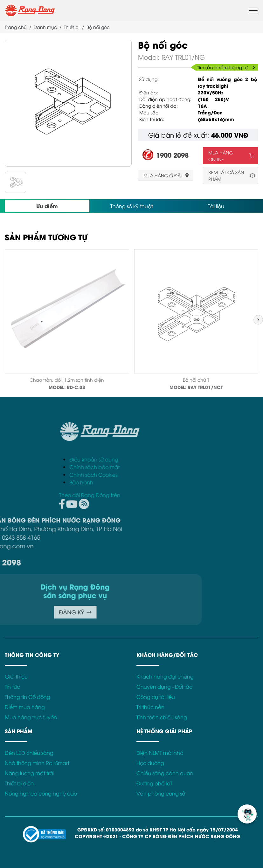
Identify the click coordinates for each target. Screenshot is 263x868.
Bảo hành (177, 482)
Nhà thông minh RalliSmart (37, 763)
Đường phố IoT (154, 783)
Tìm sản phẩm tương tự (226, 67)
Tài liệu (216, 206)
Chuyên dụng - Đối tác (164, 687)
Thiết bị (72, 27)
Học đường (150, 763)
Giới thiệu (16, 676)
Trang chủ (16, 27)
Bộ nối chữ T (196, 380)
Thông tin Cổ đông (28, 697)
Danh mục (45, 27)
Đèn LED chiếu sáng (29, 753)
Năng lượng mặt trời (29, 773)
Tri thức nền (150, 707)
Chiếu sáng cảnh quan (165, 773)
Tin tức (12, 687)
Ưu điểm (47, 206)
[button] (258, 320)
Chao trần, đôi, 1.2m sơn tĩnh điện (67, 380)
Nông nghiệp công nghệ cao (41, 793)
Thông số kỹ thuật (132, 206)
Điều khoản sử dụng (189, 459)
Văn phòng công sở (161, 793)
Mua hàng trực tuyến (31, 717)
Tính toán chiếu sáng (162, 717)
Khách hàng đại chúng (165, 676)
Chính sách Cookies (189, 475)
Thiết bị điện (19, 783)
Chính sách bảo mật (190, 467)
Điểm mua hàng (25, 707)
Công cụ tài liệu (156, 697)
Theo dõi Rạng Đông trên (185, 495)
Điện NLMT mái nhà (160, 753)
